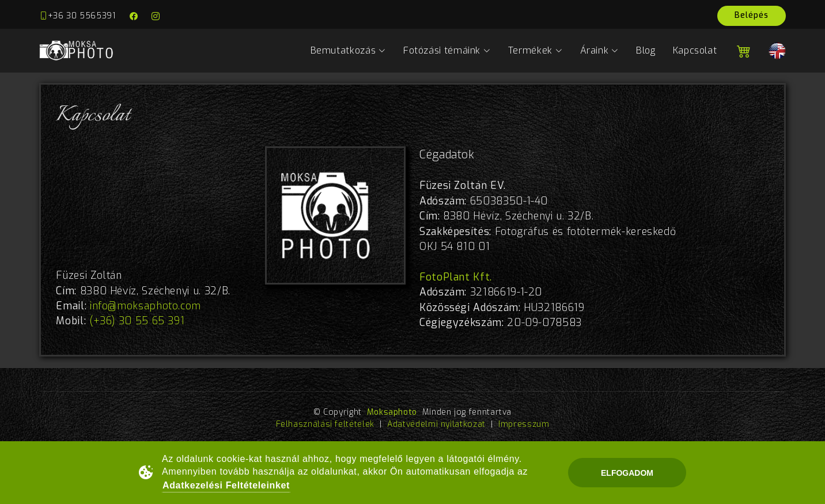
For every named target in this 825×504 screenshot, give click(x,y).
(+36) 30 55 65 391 (137, 321)
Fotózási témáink (447, 50)
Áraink (599, 50)
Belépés (752, 15)
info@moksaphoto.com (145, 306)
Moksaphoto (392, 412)
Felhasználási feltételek (325, 424)
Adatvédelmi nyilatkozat (436, 424)
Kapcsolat (695, 50)
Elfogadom (627, 473)
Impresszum (524, 424)
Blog (646, 50)
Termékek (536, 50)
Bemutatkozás (348, 50)
